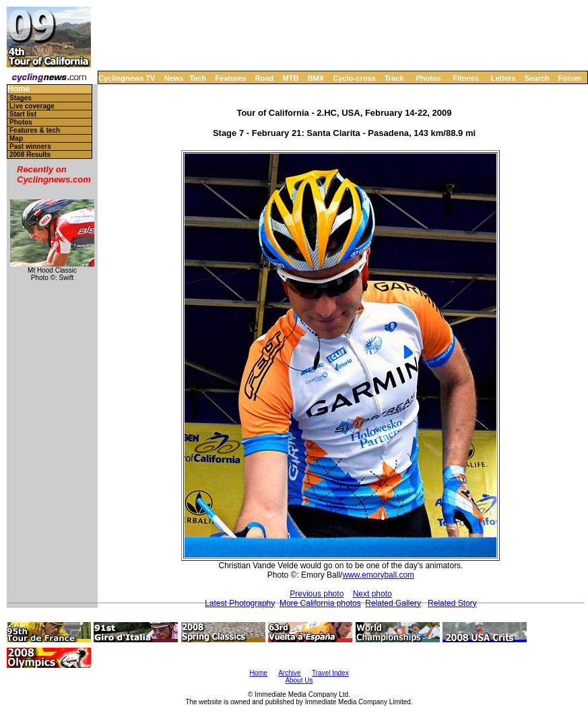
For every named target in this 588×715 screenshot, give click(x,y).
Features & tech (35, 130)
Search (537, 78)
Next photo (372, 594)
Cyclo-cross (355, 78)
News (174, 78)
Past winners (30, 146)
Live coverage (32, 106)
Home (19, 89)
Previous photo (317, 594)
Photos (428, 78)
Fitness (466, 78)
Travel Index (330, 673)
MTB (291, 78)
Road (265, 78)
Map (16, 138)
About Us (299, 680)
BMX (316, 78)
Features (231, 78)
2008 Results (30, 155)
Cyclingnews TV (127, 78)
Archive (289, 673)
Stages (21, 98)
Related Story (452, 603)
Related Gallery (393, 603)
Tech (198, 78)
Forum (570, 78)
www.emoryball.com (378, 575)
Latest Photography (240, 603)
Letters (503, 78)
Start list (23, 114)
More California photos (320, 603)
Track (394, 78)
